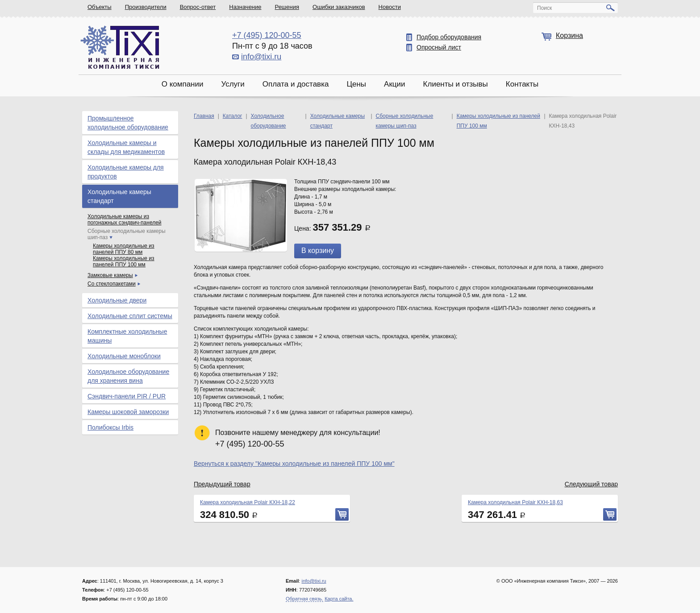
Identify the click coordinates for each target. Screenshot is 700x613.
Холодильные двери (117, 300)
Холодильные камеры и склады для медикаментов (126, 147)
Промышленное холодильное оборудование (128, 123)
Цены (356, 84)
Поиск (544, 8)
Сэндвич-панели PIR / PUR (127, 396)
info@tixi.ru (261, 57)
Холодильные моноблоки (124, 356)
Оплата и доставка (296, 84)
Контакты (522, 84)
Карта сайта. (339, 599)
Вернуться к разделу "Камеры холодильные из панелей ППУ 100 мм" (294, 464)
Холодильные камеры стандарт (119, 196)
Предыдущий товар (222, 484)
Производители (146, 7)
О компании (183, 84)
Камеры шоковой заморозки (128, 412)
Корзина (569, 35)
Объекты (100, 7)
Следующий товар (591, 484)
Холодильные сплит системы (130, 316)
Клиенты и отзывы (456, 84)
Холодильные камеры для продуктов (126, 172)
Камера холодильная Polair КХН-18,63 (515, 502)
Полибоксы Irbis (110, 427)
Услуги (233, 84)
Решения (287, 7)
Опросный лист (439, 47)
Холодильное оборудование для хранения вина (128, 376)
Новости (390, 7)
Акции (395, 84)
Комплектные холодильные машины (127, 336)
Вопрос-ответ (198, 7)
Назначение (245, 7)
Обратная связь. (304, 599)
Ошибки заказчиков (339, 7)
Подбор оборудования (449, 37)
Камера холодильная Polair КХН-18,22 (248, 502)
